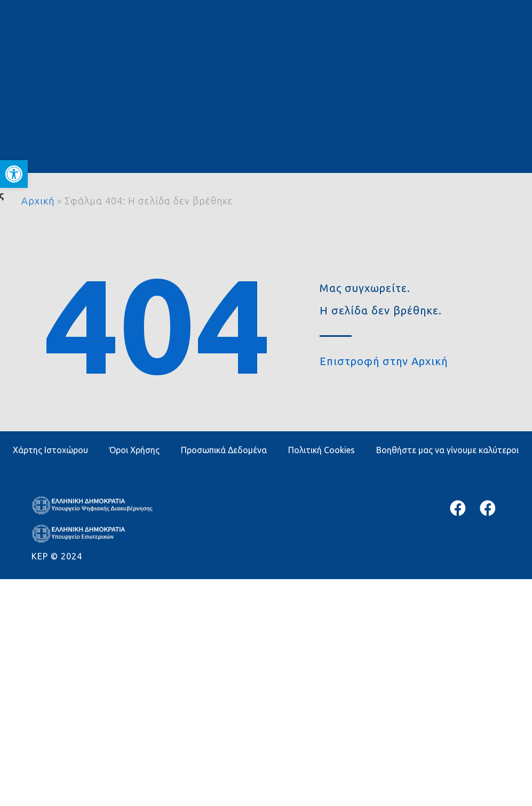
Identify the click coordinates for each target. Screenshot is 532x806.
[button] (14, 174)
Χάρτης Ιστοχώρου (50, 450)
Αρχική (38, 201)
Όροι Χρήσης (134, 450)
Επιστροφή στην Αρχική (384, 361)
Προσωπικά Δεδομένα (224, 450)
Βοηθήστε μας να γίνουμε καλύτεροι (447, 450)
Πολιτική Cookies (321, 450)
